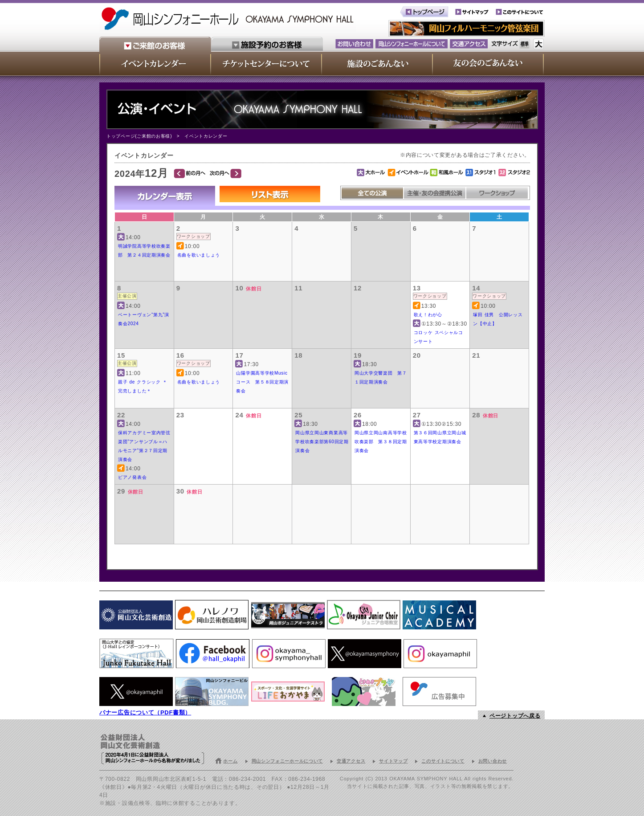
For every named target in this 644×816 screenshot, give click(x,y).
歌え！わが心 (428, 315)
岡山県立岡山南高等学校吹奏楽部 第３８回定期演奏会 (381, 442)
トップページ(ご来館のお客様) (139, 136)
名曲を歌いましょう (199, 255)
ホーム (230, 761)
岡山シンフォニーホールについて (287, 761)
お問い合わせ (493, 761)
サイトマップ (393, 761)
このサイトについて (443, 761)
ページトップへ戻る (515, 716)
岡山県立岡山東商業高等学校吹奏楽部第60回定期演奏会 (322, 442)
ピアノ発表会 (132, 477)
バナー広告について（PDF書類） (145, 712)
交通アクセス (351, 761)
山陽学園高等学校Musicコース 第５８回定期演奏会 (262, 382)
